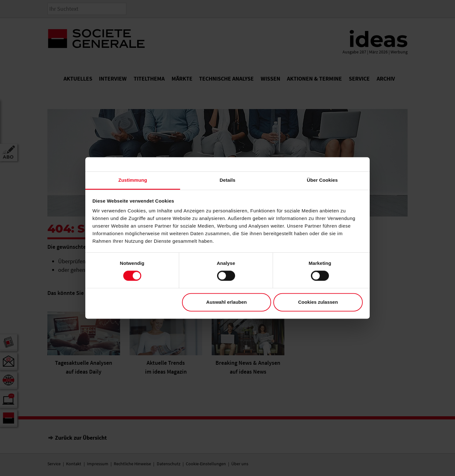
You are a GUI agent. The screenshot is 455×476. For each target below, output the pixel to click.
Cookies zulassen (318, 302)
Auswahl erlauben (227, 302)
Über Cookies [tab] (322, 180)
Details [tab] (227, 180)
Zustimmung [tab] (133, 180)
